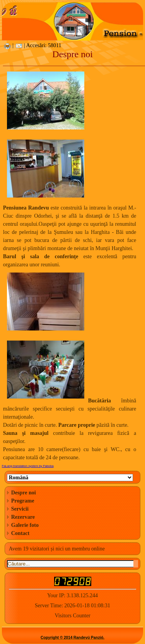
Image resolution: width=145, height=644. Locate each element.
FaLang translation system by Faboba (28, 466)
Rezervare (23, 517)
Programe (23, 501)
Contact (20, 533)
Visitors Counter (72, 616)
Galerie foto (25, 525)
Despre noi (24, 493)
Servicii (20, 509)
